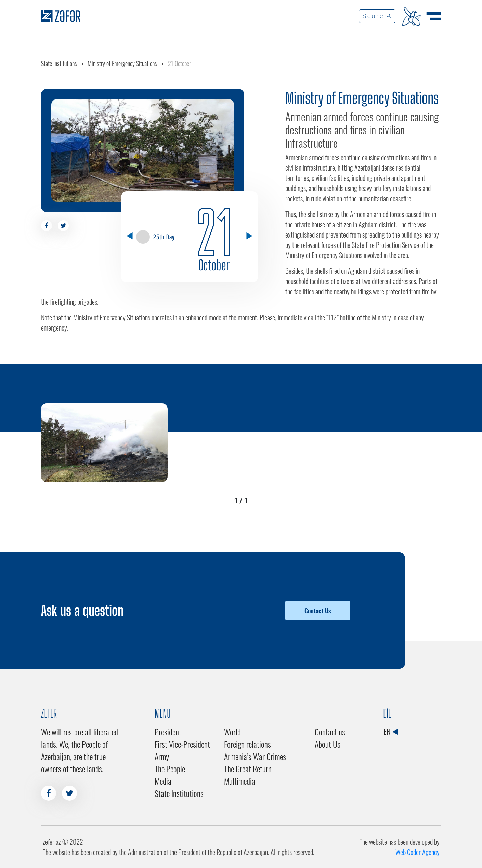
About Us (328, 744)
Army (162, 756)
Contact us (330, 732)
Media (163, 781)
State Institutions (59, 63)
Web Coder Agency (418, 852)
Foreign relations (247, 744)
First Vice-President (182, 744)
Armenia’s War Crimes (255, 756)
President (168, 732)
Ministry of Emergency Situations (122, 63)
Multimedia (240, 781)
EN (390, 731)
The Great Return (248, 769)
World (232, 732)
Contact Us (318, 611)
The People (170, 769)
